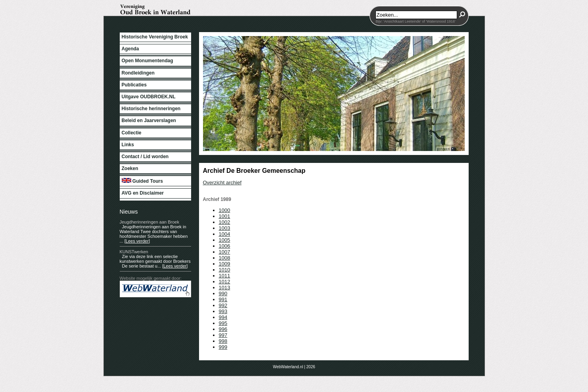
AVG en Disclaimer (143, 193)
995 (223, 323)
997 (223, 335)
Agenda (130, 49)
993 (223, 311)
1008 (225, 258)
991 (223, 299)
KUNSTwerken (134, 252)
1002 (225, 222)
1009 (225, 264)
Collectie (132, 133)
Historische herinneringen (151, 109)
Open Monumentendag (147, 61)
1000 (225, 210)
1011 (225, 276)
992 (223, 305)
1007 (225, 252)
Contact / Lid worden (145, 157)
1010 (225, 270)
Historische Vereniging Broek (155, 37)
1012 (225, 282)
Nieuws (129, 212)
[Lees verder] (137, 241)
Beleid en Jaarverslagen (149, 120)
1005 (225, 240)
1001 (225, 216)
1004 (225, 234)
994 (223, 317)
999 (223, 347)
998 (223, 341)
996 (223, 329)
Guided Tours (142, 181)
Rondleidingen (138, 73)
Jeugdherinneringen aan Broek (149, 222)
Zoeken (130, 168)
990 (223, 294)
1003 (225, 228)
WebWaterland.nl (288, 367)
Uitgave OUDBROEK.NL (149, 97)
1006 (225, 246)
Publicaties (134, 85)
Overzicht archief (222, 183)
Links (128, 145)
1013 (225, 288)
